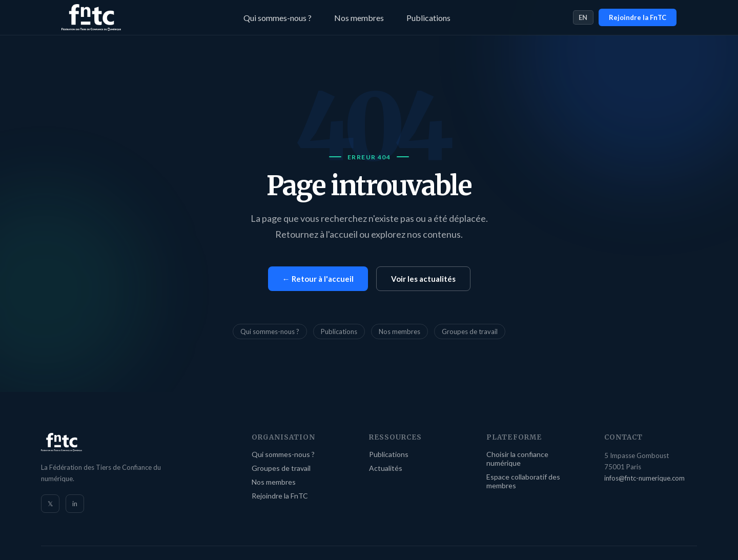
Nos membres (359, 18)
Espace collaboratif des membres (523, 481)
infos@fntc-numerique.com (644, 478)
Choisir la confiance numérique (517, 459)
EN (583, 17)
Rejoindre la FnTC (638, 17)
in (75, 504)
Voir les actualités (423, 279)
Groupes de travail (470, 331)
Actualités (386, 468)
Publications (428, 18)
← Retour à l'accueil (318, 279)
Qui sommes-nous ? (278, 18)
